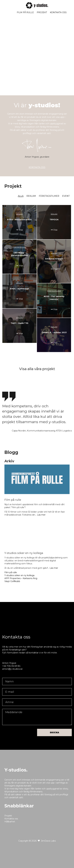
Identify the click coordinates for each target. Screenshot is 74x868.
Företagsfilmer (49, 196)
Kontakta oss (58, 12)
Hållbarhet (10, 822)
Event (66, 196)
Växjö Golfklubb (12, 581)
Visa (19, 230)
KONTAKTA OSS (37, 167)
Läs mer (41, 515)
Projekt (42, 12)
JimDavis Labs (48, 841)
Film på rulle (25, 12)
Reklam (31, 196)
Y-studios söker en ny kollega (19, 575)
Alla (21, 196)
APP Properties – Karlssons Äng (21, 578)
